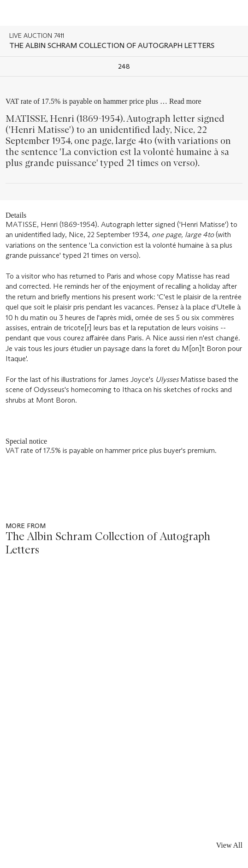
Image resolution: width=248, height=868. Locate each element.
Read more (185, 101)
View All (229, 845)
